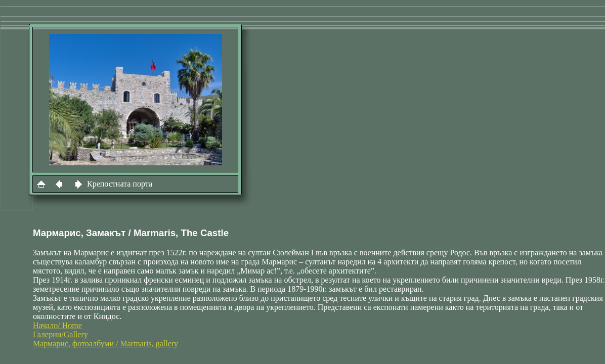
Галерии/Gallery (60, 334)
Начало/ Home (57, 325)
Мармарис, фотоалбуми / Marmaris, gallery (105, 344)
